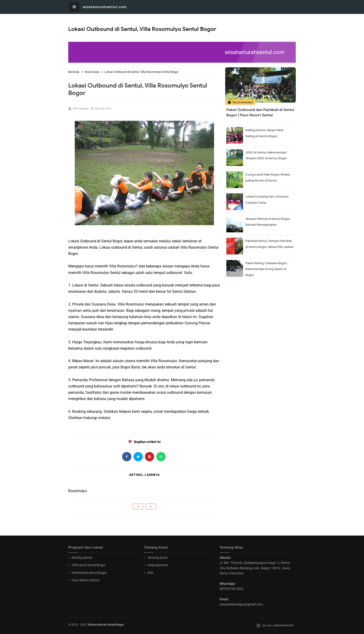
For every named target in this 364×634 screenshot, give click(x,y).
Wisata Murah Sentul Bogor (106, 625)
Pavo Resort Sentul (85, 580)
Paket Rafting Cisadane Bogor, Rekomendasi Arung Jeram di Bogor (266, 269)
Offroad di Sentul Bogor (89, 565)
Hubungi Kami (158, 565)
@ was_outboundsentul (275, 626)
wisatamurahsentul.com (105, 7)
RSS (150, 573)
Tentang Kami (157, 558)
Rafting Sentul (82, 558)
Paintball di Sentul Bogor (89, 573)
